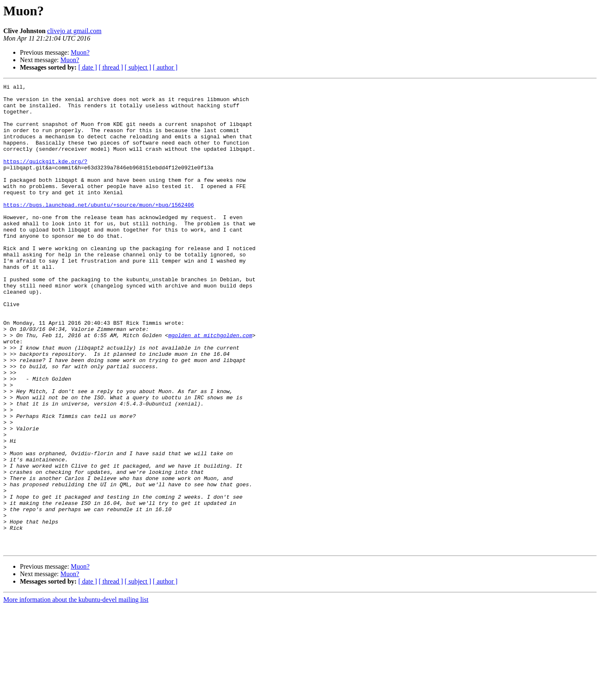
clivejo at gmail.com (74, 31)
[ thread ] (111, 67)
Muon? (80, 52)
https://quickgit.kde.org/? (45, 177)
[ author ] (165, 67)
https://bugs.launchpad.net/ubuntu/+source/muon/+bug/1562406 (99, 229)
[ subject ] (138, 67)
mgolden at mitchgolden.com (210, 386)
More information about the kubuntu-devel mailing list (76, 693)
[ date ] (88, 67)
